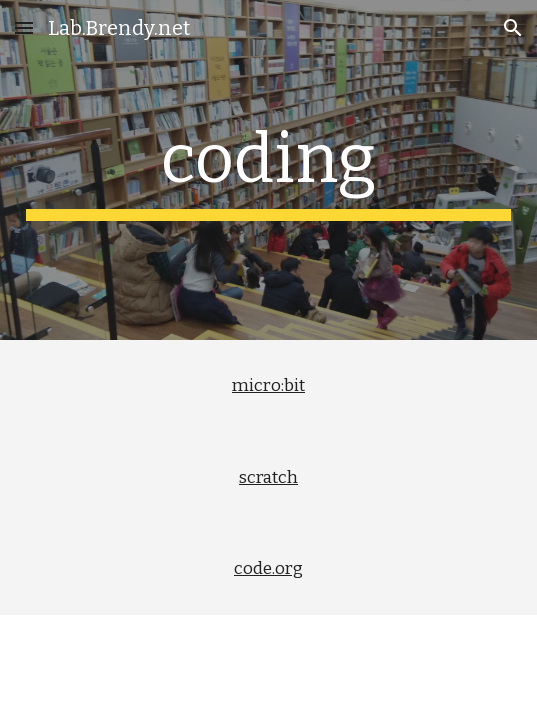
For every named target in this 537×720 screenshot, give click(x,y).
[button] (24, 27)
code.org (268, 568)
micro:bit (268, 385)
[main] (268, 170)
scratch (268, 477)
